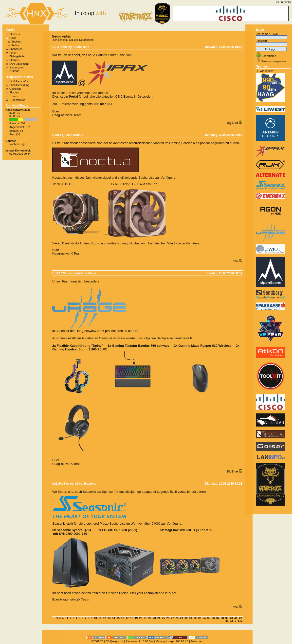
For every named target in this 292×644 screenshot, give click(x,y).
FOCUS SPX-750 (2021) (120, 530)
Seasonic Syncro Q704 (74, 530)
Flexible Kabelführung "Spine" (80, 346)
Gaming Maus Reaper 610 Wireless (205, 346)
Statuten (14, 60)
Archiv (15, 45)
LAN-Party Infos (19, 81)
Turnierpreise (17, 100)
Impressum (16, 67)
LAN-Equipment (19, 64)
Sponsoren (16, 49)
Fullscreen (197, 641)
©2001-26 (97, 641)
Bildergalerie (17, 56)
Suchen (16, 42)
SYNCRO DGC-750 (73, 534)
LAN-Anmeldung (19, 85)
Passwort (261, 41)
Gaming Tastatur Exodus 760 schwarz (141, 346)
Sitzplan (14, 92)
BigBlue (233, 123)
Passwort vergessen (274, 61)
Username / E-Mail (267, 34)
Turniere (14, 96)
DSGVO (14, 71)
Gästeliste (15, 89)
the (236, 261)
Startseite (15, 34)
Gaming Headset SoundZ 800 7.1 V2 (80, 349)
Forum (13, 53)
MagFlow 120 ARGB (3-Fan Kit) (188, 530)
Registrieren (269, 56)
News (13, 38)
